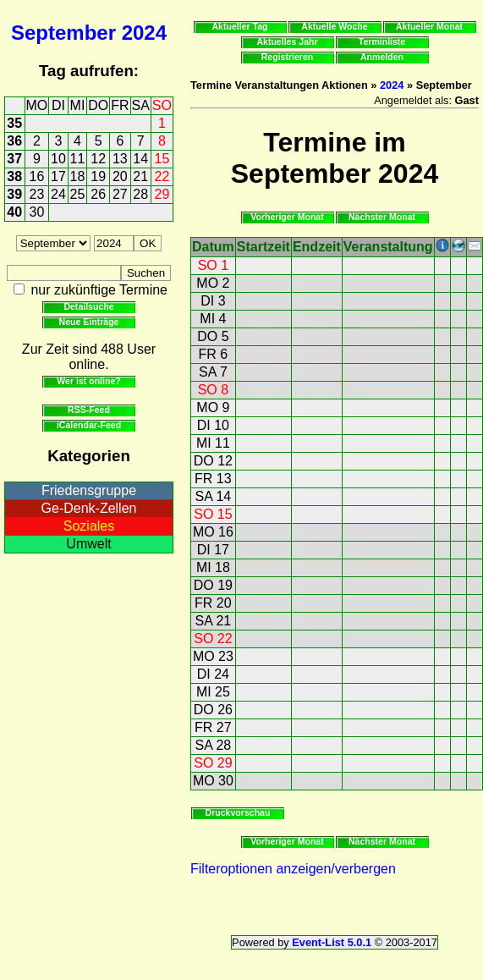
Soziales (89, 526)
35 (14, 123)
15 (162, 159)
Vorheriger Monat (287, 217)
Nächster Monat (382, 217)
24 (58, 194)
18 (78, 176)
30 (37, 212)
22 (162, 176)
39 (14, 194)
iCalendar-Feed (89, 425)
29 (162, 194)
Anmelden (382, 57)
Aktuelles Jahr (287, 41)
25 (78, 194)
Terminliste (382, 41)
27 (120, 194)
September (63, 33)
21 (140, 176)
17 (58, 176)
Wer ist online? (88, 381)
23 (37, 194)
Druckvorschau (238, 812)
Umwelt (88, 544)
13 (120, 159)
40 (14, 212)
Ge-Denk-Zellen (89, 508)
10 (58, 159)
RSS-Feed (89, 410)
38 (14, 176)
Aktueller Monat (429, 26)
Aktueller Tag (239, 26)
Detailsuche (88, 306)
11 (78, 159)
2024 (144, 33)
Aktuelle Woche (334, 26)
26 (98, 194)
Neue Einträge (89, 322)
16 (37, 176)
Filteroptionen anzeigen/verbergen (293, 869)
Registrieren (288, 57)
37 (14, 159)
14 (140, 159)
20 (120, 176)
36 (14, 141)
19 (98, 176)
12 (98, 159)
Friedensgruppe (89, 490)
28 (140, 194)
